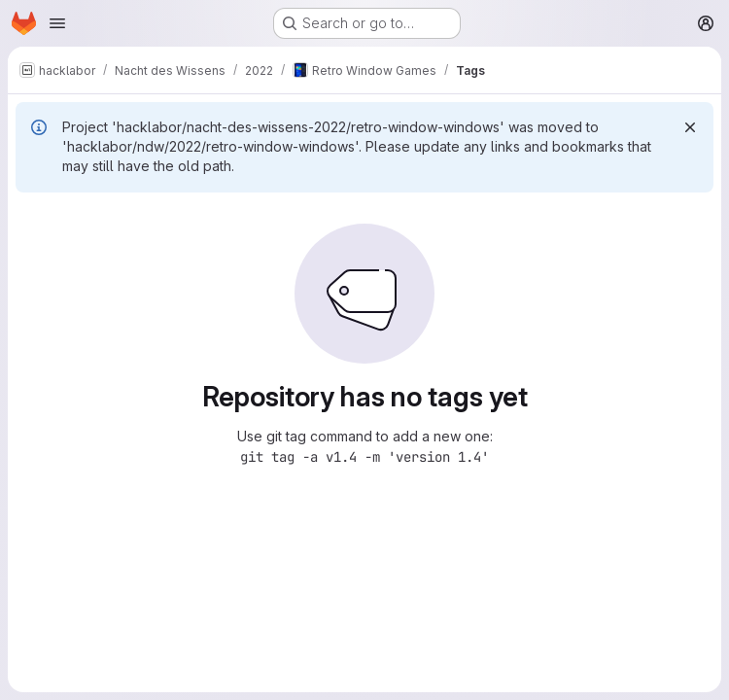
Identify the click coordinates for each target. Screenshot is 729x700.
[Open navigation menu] (57, 23)
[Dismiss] (690, 127)
